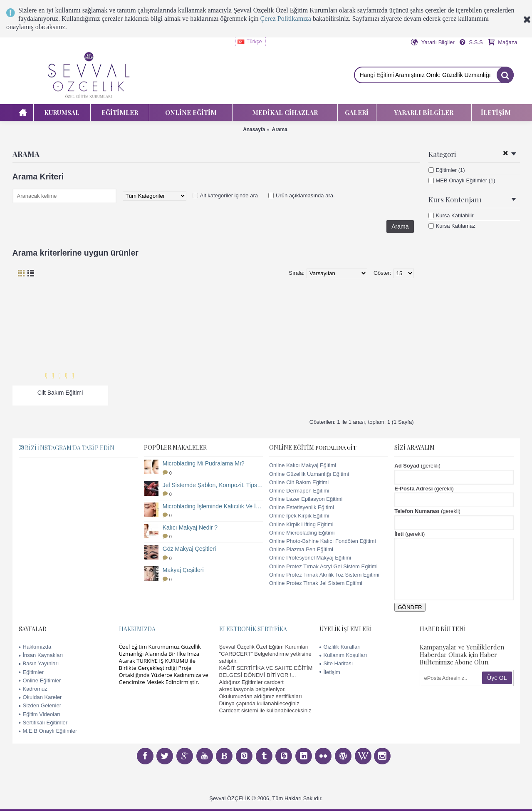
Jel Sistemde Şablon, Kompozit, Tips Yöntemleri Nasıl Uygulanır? (213, 485)
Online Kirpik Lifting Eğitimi (301, 524)
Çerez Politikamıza (286, 19)
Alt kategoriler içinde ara (229, 195)
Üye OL (497, 678)
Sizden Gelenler (40, 705)
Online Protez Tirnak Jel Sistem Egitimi (316, 583)
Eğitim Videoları (40, 714)
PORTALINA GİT (336, 447)
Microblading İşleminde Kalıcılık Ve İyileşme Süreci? (213, 506)
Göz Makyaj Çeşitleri (189, 549)
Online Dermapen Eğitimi (299, 491)
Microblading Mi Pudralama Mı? (204, 463)
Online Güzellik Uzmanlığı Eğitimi (309, 474)
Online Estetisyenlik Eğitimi (302, 507)
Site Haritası (336, 663)
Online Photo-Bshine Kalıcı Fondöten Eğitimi (323, 541)
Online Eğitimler (40, 680)
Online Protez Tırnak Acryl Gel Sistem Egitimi (323, 566)
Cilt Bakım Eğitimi (60, 393)
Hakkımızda (35, 647)
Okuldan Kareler (40, 697)
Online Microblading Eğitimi (302, 533)
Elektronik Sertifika (253, 629)
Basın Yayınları (39, 663)
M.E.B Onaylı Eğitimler (48, 731)
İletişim (330, 672)
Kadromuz (33, 689)
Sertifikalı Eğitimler (43, 723)
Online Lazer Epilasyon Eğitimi (306, 499)
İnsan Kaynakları (41, 655)
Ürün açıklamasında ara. (305, 195)
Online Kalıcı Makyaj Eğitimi (303, 465)
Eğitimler (31, 672)
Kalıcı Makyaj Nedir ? (190, 527)
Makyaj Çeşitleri (183, 570)
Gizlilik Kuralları (340, 647)
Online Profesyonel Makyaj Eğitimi (310, 558)
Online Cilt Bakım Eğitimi (299, 482)
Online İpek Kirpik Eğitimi (299, 516)
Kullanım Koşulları (343, 655)
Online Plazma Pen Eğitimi (301, 549)
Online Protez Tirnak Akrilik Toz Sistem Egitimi (324, 575)
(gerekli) (417, 466)
